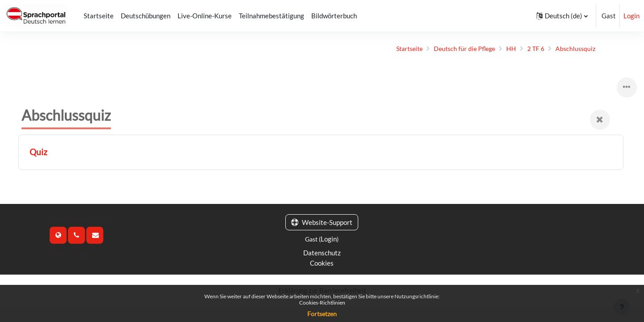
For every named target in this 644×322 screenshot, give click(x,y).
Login (631, 16)
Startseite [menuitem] (99, 16)
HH (503, 49)
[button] (562, 16)
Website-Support (322, 223)
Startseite (396, 49)
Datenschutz (322, 253)
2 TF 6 (528, 49)
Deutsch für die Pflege (454, 49)
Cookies (322, 263)
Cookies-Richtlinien (322, 303)
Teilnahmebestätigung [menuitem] (271, 16)
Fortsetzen (322, 314)
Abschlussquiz (569, 49)
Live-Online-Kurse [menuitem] (205, 16)
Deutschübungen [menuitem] (146, 16)
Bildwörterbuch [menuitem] (334, 16)
